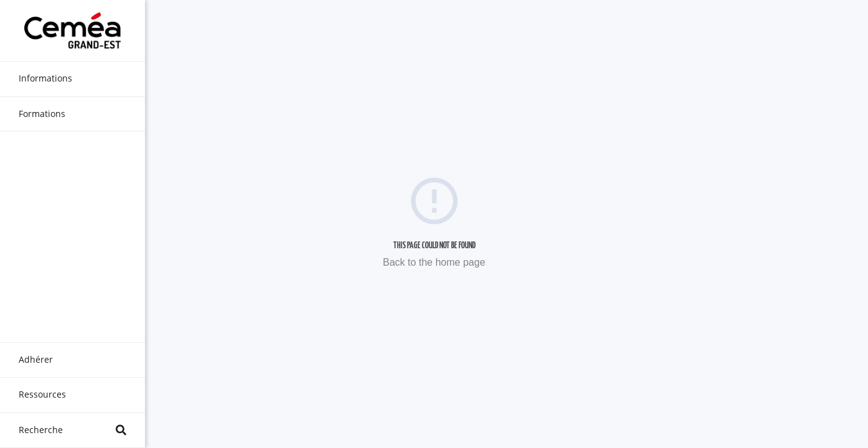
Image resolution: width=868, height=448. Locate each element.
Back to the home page (434, 262)
